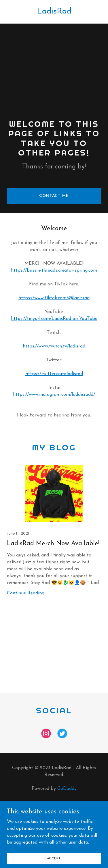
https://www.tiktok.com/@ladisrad (54, 298)
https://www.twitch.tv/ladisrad (54, 346)
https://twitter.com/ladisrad (54, 374)
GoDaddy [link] (67, 789)
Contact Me (54, 196)
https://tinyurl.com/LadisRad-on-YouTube (54, 319)
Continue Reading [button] (26, 593)
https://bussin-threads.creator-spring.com (54, 270)
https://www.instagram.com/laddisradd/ (54, 395)
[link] (54, 12)
